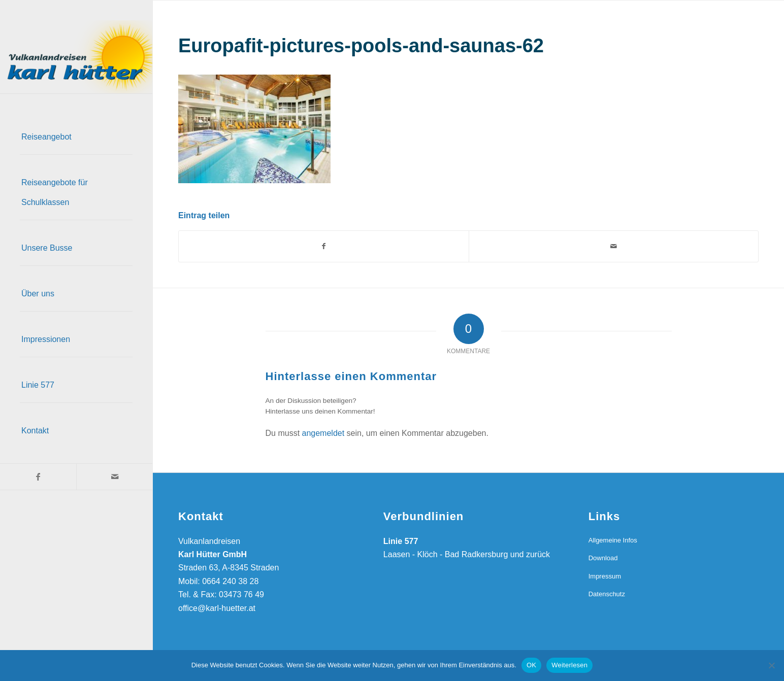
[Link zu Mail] (114, 477)
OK (531, 665)
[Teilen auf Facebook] (324, 246)
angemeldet (323, 433)
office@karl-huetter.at (217, 608)
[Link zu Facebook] (38, 477)
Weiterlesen (569, 665)
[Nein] (771, 665)
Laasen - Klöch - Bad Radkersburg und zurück (467, 554)
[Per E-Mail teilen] (614, 246)
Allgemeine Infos (613, 540)
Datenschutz (607, 594)
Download (603, 558)
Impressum (605, 576)
